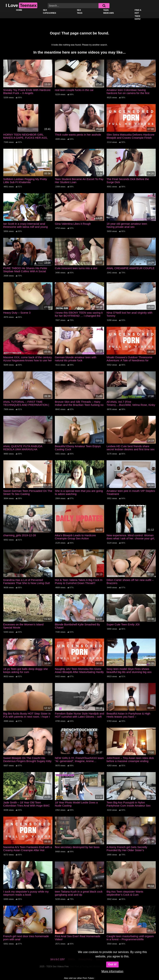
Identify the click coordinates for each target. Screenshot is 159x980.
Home (19, 10)
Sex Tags (80, 12)
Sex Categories (50, 12)
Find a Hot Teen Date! (138, 15)
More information (112, 971)
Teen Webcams (109, 12)
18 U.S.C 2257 (57, 959)
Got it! (112, 964)
